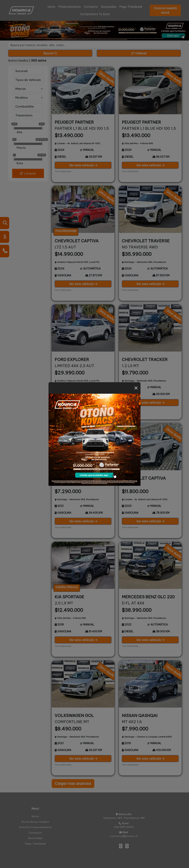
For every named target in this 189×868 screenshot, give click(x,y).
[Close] (136, 388)
